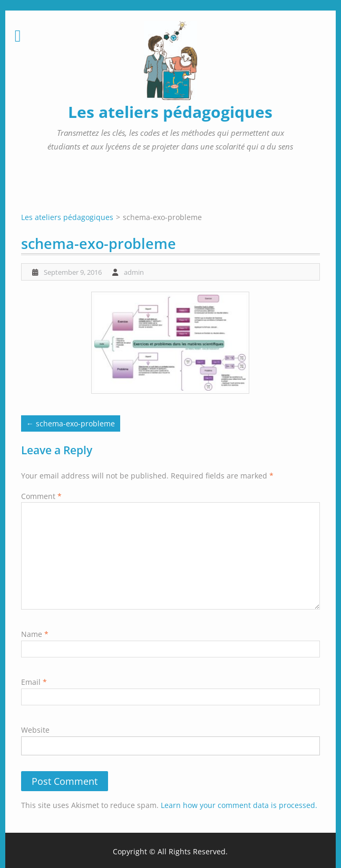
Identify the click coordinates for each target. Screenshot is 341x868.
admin (134, 272)
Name (35, 634)
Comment (41, 496)
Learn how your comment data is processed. (239, 805)
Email (34, 682)
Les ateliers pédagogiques (170, 112)
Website (35, 730)
